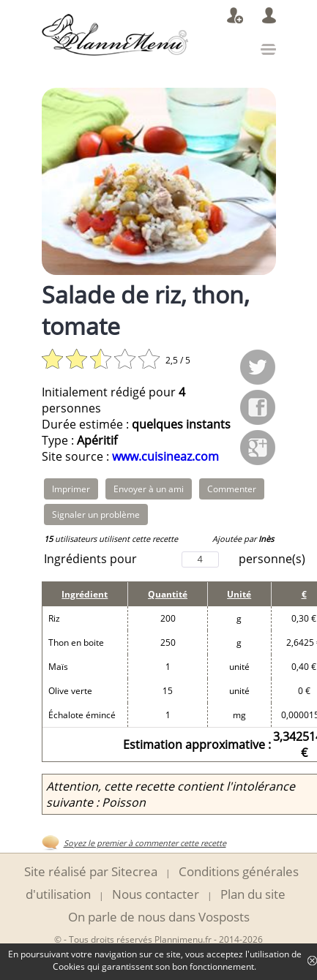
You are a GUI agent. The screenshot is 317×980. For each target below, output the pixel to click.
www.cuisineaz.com (165, 456)
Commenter (232, 489)
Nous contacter (156, 894)
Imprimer (71, 489)
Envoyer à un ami (149, 489)
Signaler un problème (96, 514)
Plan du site (253, 894)
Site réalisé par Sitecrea (91, 871)
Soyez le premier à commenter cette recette (145, 843)
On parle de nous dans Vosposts (159, 917)
